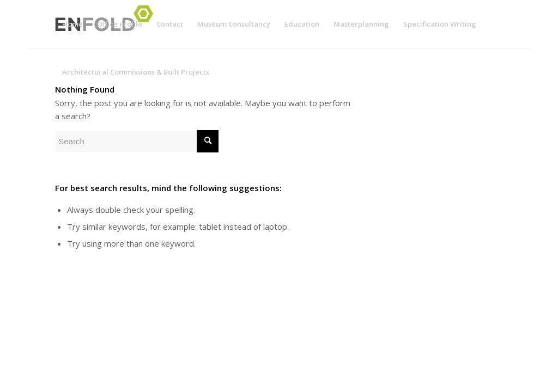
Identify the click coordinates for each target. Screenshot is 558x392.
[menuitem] (72, 24)
